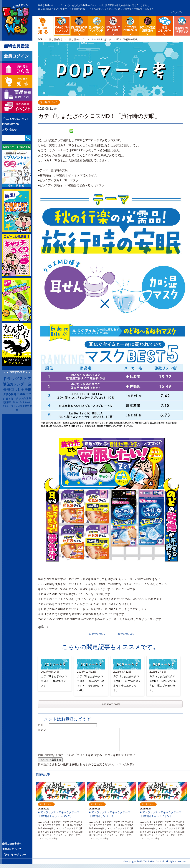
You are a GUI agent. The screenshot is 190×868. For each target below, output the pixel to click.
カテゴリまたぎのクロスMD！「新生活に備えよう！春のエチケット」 (127, 683)
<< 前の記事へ (98, 634)
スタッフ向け (21, 399)
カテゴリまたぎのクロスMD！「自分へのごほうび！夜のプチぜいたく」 (163, 683)
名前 (43, 725)
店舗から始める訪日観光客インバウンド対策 (96, 26)
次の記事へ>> (125, 634)
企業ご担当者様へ (12, 844)
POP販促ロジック (70, 19)
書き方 (10, 399)
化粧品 (26, 406)
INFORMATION (11, 124)
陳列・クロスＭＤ (79, 26)
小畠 (20, 406)
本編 (23, 394)
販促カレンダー (15, 384)
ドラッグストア (17, 379)
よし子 (19, 389)
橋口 (11, 389)
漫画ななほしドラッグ (181, 26)
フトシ (14, 406)
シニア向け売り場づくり (130, 26)
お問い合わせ (9, 130)
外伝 (16, 394)
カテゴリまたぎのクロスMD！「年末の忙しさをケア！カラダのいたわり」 (91, 683)
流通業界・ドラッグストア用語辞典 (147, 26)
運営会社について (12, 849)
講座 (9, 402)
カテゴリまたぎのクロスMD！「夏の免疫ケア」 (54, 681)
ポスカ (15, 402)
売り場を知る (56, 39)
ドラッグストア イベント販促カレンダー (164, 26)
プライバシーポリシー (14, 855)
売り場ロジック (77, 39)
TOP (40, 39)
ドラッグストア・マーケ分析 (113, 26)
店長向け (6, 406)
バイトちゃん (25, 402)
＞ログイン (176, 12)
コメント (43, 730)
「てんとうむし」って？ (15, 119)
